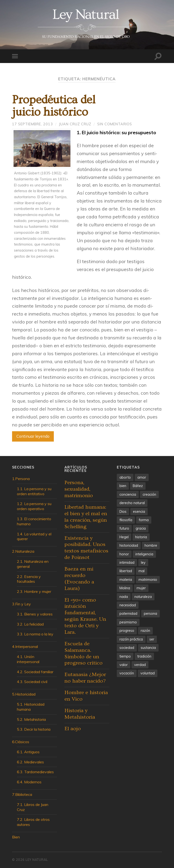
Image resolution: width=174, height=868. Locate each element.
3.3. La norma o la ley (35, 634)
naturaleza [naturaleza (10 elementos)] (143, 597)
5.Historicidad (24, 694)
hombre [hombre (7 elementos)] (151, 545)
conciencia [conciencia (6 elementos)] (128, 494)
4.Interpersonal (25, 646)
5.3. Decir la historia (34, 729)
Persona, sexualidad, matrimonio (79, 489)
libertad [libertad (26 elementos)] (126, 571)
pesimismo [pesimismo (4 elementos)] (128, 622)
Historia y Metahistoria (80, 714)
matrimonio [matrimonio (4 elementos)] (148, 580)
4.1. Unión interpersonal (28, 659)
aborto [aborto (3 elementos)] (125, 477)
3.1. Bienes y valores (35, 614)
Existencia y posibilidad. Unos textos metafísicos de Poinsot (86, 548)
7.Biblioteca (22, 794)
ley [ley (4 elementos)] (143, 563)
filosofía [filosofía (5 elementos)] (126, 520)
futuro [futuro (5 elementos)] (124, 528)
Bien (16, 837)
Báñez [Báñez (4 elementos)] (138, 486)
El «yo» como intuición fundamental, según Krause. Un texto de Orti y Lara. (85, 616)
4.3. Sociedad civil (32, 682)
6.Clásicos (21, 742)
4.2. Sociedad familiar (35, 672)
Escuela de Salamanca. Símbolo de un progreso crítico (84, 653)
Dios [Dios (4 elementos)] (123, 512)
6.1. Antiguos (28, 752)
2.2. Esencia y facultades (29, 579)
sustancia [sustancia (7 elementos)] (148, 648)
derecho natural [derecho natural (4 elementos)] (132, 503)
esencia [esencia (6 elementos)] (139, 512)
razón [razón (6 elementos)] (145, 631)
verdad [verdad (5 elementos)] (140, 665)
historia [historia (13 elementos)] (141, 537)
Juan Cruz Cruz (75, 124)
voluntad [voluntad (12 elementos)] (148, 673)
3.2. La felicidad (30, 624)
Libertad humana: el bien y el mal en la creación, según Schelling (86, 517)
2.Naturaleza (23, 551)
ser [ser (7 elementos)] (152, 639)
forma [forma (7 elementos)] (144, 520)
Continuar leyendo (33, 436)
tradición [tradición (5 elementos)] (144, 656)
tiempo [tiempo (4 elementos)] (125, 656)
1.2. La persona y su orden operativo (34, 506)
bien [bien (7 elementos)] (123, 486)
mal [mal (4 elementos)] (142, 571)
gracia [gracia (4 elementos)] (141, 528)
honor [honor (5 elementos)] (124, 554)
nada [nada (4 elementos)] (124, 597)
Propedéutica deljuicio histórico (53, 106)
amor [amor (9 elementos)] (142, 477)
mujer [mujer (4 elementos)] (141, 588)
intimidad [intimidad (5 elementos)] (127, 563)
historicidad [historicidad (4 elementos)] (129, 545)
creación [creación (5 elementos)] (149, 494)
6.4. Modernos (29, 782)
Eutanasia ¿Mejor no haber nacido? (85, 678)
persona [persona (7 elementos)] (150, 614)
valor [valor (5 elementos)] (124, 665)
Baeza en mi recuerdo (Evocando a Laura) (79, 579)
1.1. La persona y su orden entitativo (34, 491)
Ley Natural (37, 860)
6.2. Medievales (30, 762)
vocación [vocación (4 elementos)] (127, 673)
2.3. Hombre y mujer (34, 591)
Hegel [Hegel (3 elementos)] (124, 537)
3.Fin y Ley (21, 604)
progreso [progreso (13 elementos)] (127, 631)
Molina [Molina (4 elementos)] (125, 588)
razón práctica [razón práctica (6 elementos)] (131, 639)
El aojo (73, 729)
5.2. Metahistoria (31, 719)
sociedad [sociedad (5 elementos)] (127, 648)
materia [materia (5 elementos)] (126, 580)
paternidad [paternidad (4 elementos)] (128, 614)
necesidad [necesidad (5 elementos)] (128, 605)
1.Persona (21, 479)
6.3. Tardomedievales (35, 772)
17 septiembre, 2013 (32, 124)
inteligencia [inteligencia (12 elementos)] (144, 554)
